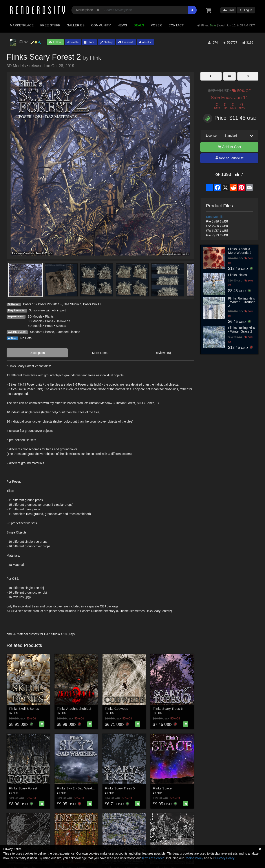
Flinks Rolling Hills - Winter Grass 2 (241, 329)
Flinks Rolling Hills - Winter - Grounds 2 (242, 302)
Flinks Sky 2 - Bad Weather (77, 788)
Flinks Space (162, 788)
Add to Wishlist (229, 158)
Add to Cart (229, 147)
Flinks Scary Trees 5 (120, 788)
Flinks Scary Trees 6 (168, 709)
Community (101, 25)
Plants (49, 316)
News (122, 25)
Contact (176, 25)
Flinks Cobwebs (117, 709)
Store (89, 42)
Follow (55, 42)
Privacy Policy (225, 858)
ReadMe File (215, 217)
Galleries (76, 25)
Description (37, 353)
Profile (73, 42)
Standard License (42, 332)
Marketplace (22, 25)
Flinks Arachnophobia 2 (74, 709)
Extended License (68, 332)
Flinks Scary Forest (23, 788)
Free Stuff (50, 25)
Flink (95, 58)
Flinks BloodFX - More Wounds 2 (240, 251)
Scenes (61, 326)
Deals (139, 25)
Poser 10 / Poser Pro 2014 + (43, 304)
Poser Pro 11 (92, 304)
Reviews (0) (163, 353)
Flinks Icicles (237, 275)
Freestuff (126, 42)
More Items (100, 353)
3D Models (35, 316)
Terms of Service (153, 858)
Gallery (106, 42)
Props (49, 321)
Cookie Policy (194, 858)
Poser (156, 25)
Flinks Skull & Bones (24, 709)
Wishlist (145, 42)
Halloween (63, 321)
